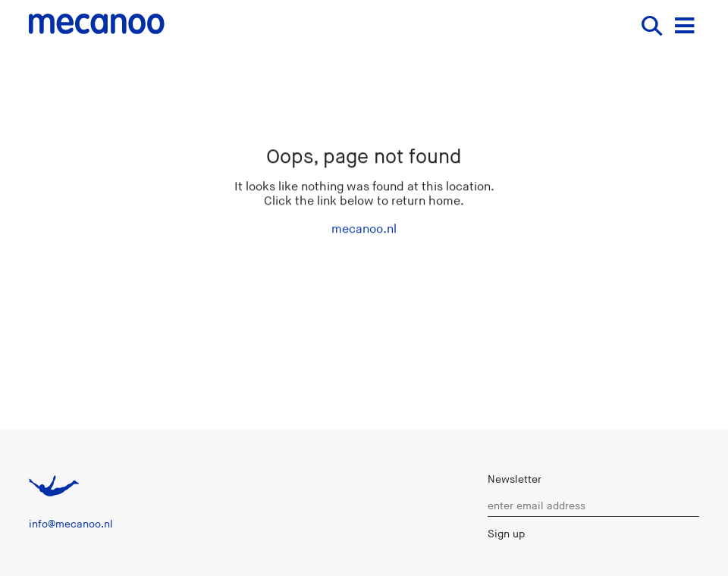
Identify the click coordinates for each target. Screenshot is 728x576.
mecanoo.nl (364, 229)
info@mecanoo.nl (71, 524)
